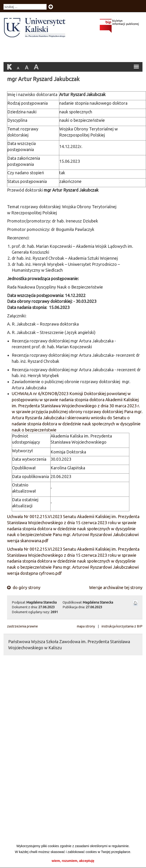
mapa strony (86, 626)
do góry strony (24, 587)
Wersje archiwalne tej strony (116, 587)
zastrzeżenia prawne (22, 626)
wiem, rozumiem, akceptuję (73, 861)
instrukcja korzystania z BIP (122, 626)
